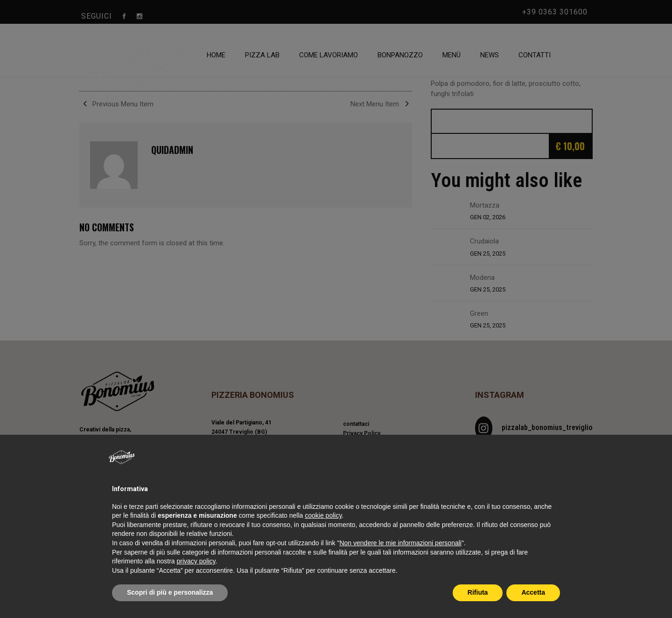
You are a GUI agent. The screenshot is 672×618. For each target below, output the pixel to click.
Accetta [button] (533, 592)
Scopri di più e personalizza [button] (170, 592)
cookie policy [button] (323, 515)
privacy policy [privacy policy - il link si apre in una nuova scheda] (196, 561)
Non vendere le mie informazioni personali (400, 543)
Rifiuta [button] (478, 592)
